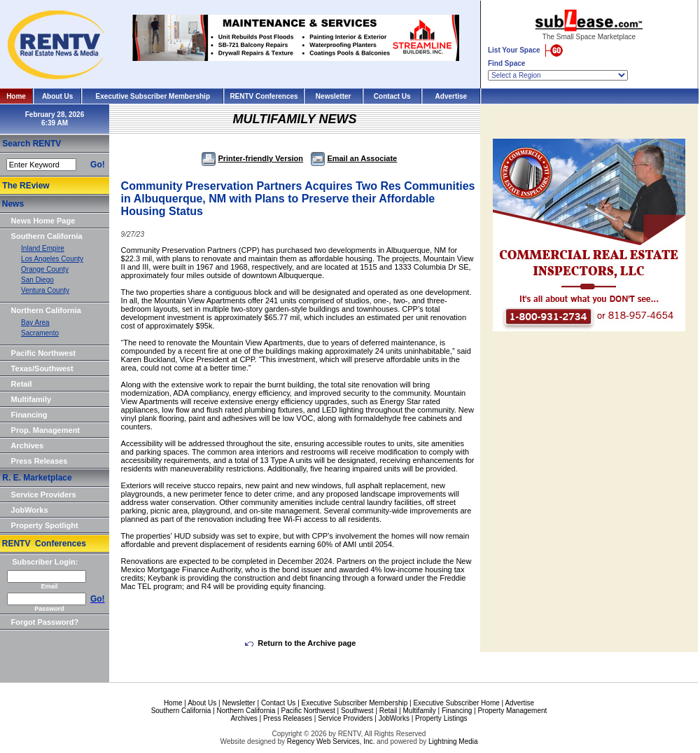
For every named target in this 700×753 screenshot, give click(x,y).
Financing (29, 415)
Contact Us (392, 96)
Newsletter (334, 96)
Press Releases (40, 461)
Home (16, 96)
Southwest (357, 711)
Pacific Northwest (43, 353)
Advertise (451, 96)
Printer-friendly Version (252, 158)
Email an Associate (354, 158)
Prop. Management (45, 430)
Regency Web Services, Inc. (331, 741)
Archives (27, 445)
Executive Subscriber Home (456, 703)
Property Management (512, 711)
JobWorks (30, 510)
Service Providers (44, 495)
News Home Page (43, 221)
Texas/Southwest (42, 368)
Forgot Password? (45, 622)
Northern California (46, 310)
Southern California (47, 236)
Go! (98, 165)
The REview (26, 186)
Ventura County (45, 290)
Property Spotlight (45, 525)
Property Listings (441, 718)
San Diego (37, 280)
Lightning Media (453, 741)
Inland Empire (43, 248)
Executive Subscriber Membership (153, 96)
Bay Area (35, 323)
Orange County (45, 269)
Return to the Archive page (300, 643)
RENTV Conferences (264, 96)
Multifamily (31, 399)
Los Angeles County (52, 259)
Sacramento (40, 333)
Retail (22, 384)
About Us (57, 96)
